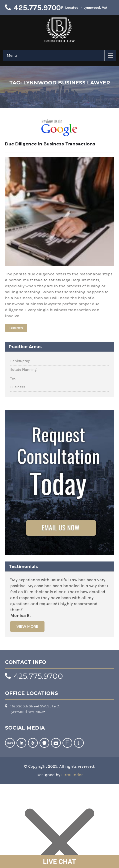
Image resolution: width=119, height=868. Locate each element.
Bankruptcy (20, 361)
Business (18, 387)
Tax (13, 378)
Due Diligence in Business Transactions (50, 144)
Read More (16, 328)
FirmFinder (72, 775)
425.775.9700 (37, 8)
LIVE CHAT (59, 862)
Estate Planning (23, 370)
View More (27, 626)
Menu (12, 55)
